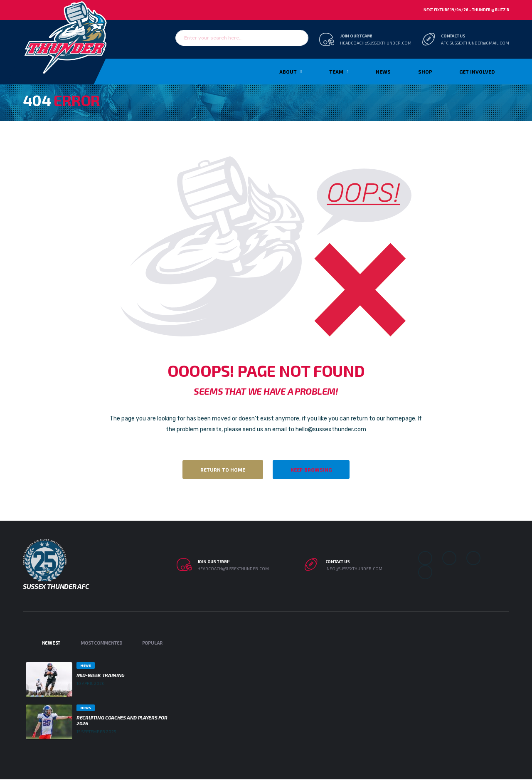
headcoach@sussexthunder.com (376, 43)
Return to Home (223, 470)
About (288, 72)
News (383, 72)
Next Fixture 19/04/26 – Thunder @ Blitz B (466, 10)
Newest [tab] (51, 643)
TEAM (336, 72)
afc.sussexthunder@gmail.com (475, 43)
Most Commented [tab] (102, 643)
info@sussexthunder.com (354, 568)
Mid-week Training (101, 675)
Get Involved (477, 72)
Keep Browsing (311, 470)
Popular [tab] (152, 643)
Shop (425, 72)
